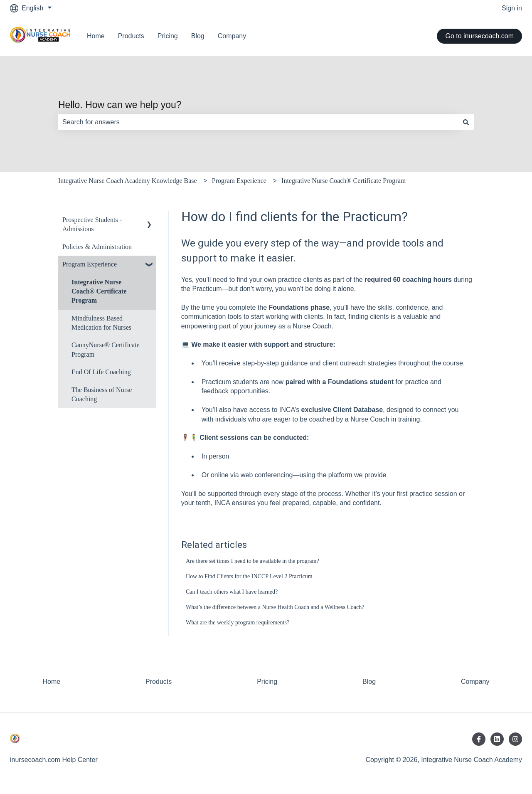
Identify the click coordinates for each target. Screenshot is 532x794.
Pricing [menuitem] (267, 682)
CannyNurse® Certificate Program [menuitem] (106, 349)
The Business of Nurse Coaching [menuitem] (102, 394)
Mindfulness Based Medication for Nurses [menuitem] (101, 323)
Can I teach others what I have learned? (232, 592)
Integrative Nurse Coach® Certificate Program (344, 181)
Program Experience (239, 181)
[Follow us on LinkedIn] (497, 739)
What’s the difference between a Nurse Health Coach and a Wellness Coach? (275, 607)
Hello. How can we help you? (120, 105)
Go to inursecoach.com (479, 36)
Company (232, 36)
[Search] (466, 122)
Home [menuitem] (51, 682)
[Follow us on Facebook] (479, 739)
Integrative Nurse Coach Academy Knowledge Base (128, 181)
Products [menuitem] (159, 682)
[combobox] (258, 122)
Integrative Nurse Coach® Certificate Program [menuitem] (99, 291)
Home (96, 36)
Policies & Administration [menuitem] (97, 247)
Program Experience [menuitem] (90, 264)
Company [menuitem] (475, 682)
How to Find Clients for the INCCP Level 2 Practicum (249, 576)
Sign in (512, 8)
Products (131, 36)
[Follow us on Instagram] (515, 739)
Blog (198, 36)
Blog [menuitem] (369, 682)
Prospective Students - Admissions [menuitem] (92, 224)
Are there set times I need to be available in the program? (252, 561)
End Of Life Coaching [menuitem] (101, 372)
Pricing (168, 36)
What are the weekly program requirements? (238, 623)
